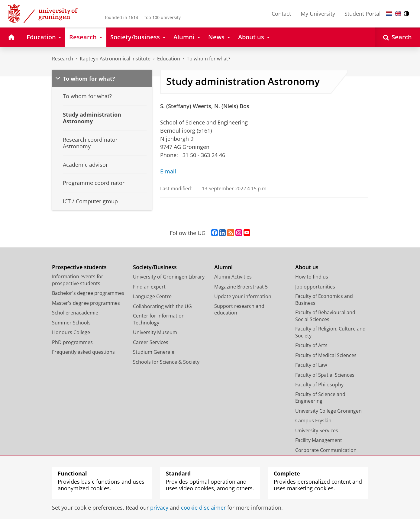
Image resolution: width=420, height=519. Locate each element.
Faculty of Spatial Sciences (325, 375)
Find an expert (149, 287)
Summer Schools (71, 323)
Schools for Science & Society (166, 362)
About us (307, 267)
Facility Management (319, 440)
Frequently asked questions (83, 352)
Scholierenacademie (75, 313)
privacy (159, 508)
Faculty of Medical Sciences (326, 355)
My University (318, 14)
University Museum (155, 332)
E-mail (168, 171)
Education (169, 59)
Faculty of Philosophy (319, 385)
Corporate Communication (326, 450)
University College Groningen (328, 411)
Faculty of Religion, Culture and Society (330, 332)
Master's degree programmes (86, 303)
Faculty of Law (311, 365)
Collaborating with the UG (162, 306)
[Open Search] (397, 37)
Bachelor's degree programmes (88, 293)
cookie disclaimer (203, 508)
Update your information (243, 296)
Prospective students (79, 267)
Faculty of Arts (311, 345)
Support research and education (239, 309)
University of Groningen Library (169, 277)
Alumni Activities (233, 277)
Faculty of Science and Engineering (320, 398)
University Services (317, 430)
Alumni (223, 267)
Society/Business (155, 267)
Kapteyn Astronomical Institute (115, 59)
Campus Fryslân (313, 421)
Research (63, 59)
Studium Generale (154, 352)
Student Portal (363, 14)
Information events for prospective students (78, 280)
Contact (281, 14)
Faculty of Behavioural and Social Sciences (325, 316)
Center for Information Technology (159, 319)
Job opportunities (315, 287)
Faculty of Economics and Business (324, 300)
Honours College (71, 332)
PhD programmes (72, 342)
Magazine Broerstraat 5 (241, 287)
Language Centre (152, 296)
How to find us (312, 277)
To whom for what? (208, 59)
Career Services (151, 342)
